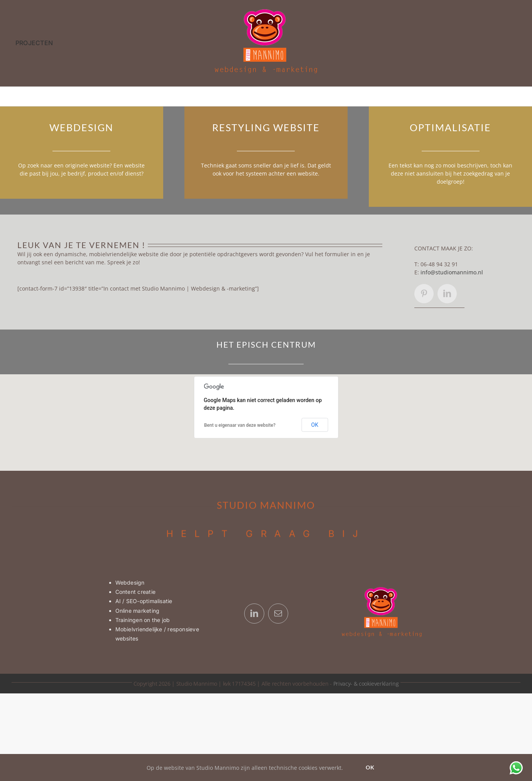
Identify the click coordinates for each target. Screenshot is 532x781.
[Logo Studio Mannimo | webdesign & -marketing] (266, 11)
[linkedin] (447, 294)
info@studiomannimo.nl (452, 272)
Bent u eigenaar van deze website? (240, 425)
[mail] (278, 614)
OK (315, 425)
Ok (370, 767)
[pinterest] (424, 294)
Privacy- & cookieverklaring (366, 684)
